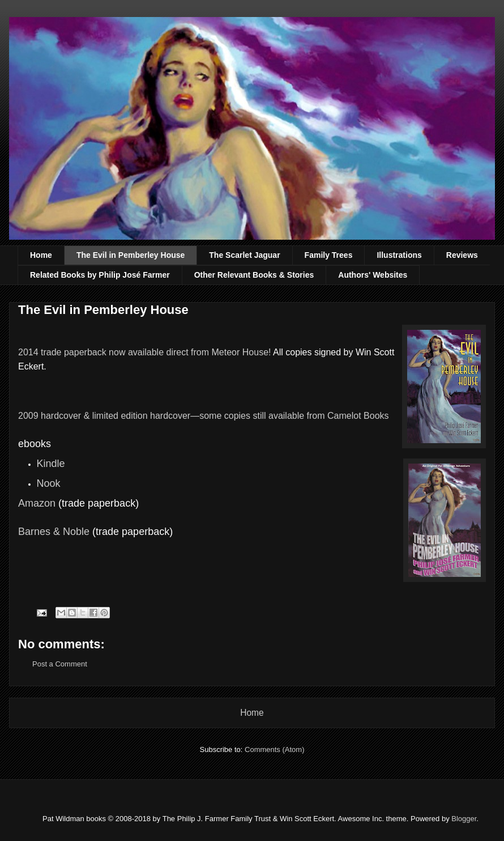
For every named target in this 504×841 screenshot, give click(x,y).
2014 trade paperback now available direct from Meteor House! (144, 352)
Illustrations (399, 255)
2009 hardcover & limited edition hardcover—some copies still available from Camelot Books (204, 416)
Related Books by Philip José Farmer (100, 275)
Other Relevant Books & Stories (254, 275)
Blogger (464, 819)
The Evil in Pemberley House (131, 255)
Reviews (462, 255)
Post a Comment (60, 664)
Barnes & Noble (54, 532)
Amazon (37, 503)
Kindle (51, 464)
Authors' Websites (373, 275)
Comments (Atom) (274, 749)
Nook (49, 483)
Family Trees (329, 255)
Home (41, 255)
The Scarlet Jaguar (244, 255)
